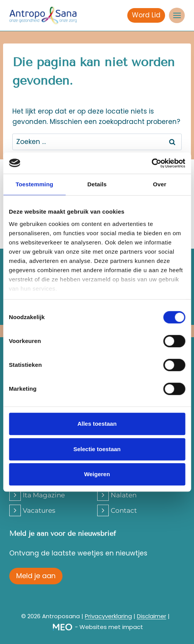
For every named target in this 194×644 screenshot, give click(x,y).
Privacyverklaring (108, 616)
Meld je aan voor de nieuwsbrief (63, 534)
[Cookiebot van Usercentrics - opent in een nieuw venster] (151, 163)
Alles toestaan (97, 424)
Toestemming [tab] (34, 184)
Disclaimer (152, 616)
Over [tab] (160, 184)
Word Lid (146, 15)
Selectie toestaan (97, 449)
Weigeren (97, 474)
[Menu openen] (177, 16)
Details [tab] (97, 184)
